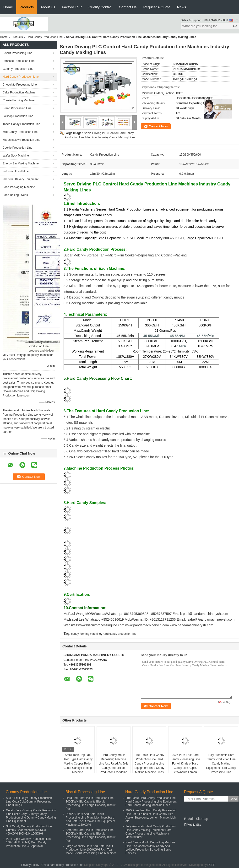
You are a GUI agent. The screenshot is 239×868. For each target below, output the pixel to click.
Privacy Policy (30, 865)
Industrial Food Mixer (16, 171)
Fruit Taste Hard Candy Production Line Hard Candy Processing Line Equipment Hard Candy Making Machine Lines (149, 764)
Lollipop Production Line (18, 116)
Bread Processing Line (17, 108)
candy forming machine (86, 634)
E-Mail (189, 819)
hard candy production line (120, 634)
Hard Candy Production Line (45, 37)
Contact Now (158, 126)
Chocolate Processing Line (20, 85)
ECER (211, 865)
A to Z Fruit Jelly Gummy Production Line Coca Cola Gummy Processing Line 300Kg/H (29, 802)
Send (233, 799)
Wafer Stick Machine (16, 156)
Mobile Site (193, 825)
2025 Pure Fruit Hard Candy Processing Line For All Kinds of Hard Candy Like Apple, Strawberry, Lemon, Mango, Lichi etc (185, 766)
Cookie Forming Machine (19, 100)
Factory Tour (72, 7)
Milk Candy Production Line (20, 132)
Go (235, 26)
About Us (48, 7)
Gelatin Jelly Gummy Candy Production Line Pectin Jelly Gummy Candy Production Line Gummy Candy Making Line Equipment (31, 816)
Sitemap (202, 819)
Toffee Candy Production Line (21, 124)
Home (8, 7)
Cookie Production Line (17, 148)
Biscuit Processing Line (17, 53)
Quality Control (100, 7)
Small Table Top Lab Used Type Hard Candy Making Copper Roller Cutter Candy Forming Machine (78, 764)
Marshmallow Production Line (21, 140)
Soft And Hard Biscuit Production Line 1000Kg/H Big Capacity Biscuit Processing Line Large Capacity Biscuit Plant (91, 835)
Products (27, 7)
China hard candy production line (62, 865)
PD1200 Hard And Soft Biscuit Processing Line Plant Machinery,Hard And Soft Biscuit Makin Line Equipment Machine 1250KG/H (90, 819)
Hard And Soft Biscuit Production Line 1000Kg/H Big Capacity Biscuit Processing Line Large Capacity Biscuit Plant (91, 803)
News (182, 7)
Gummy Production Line (18, 69)
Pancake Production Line (19, 61)
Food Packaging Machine (19, 187)
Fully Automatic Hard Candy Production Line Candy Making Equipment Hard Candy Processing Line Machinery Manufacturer (221, 766)
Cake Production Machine (19, 92)
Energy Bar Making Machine (21, 163)
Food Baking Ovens (15, 195)
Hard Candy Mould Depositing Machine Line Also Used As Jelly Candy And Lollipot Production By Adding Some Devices (114, 766)
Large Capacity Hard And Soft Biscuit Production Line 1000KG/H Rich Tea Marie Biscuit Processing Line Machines (91, 850)
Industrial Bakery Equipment (21, 179)
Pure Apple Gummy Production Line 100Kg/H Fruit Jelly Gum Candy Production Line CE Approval (29, 842)
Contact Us (128, 7)
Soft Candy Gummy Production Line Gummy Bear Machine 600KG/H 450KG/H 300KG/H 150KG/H (29, 830)
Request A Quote (157, 7)
